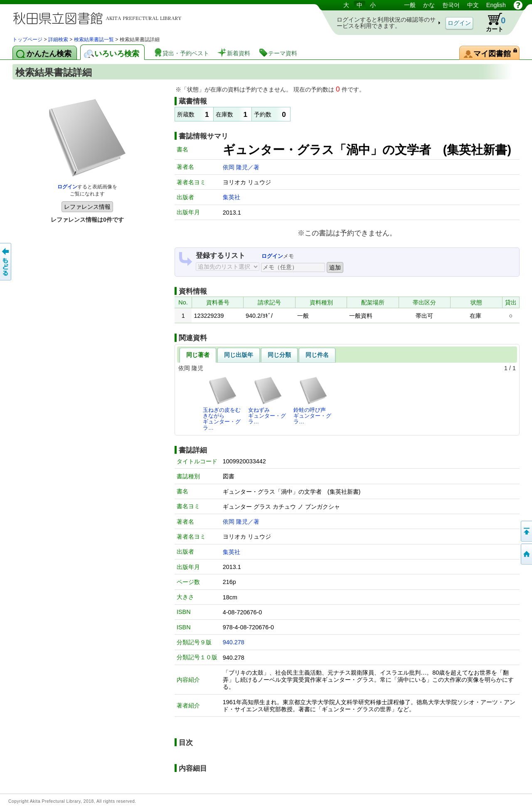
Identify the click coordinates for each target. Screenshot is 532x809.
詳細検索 (58, 40)
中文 (473, 5)
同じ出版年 (239, 355)
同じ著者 (198, 355)
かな (429, 5)
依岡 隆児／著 (241, 167)
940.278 (234, 642)
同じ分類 (279, 355)
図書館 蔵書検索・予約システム (100, 18)
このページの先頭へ (526, 531)
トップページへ (526, 554)
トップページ (27, 40)
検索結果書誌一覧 (94, 40)
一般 (410, 5)
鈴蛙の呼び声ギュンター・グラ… (312, 401)
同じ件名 (317, 355)
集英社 (232, 197)
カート (492, 22)
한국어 (451, 5)
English (496, 5)
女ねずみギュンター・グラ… (267, 401)
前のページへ (6, 262)
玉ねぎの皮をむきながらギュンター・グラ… (222, 403)
